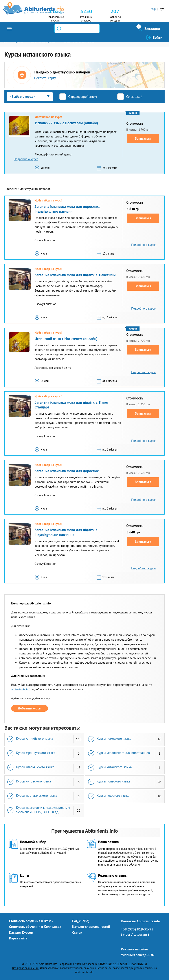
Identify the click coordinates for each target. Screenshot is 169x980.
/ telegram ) (140, 934)
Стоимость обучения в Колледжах (35, 927)
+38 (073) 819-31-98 (137, 929)
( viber (126, 934)
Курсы (18, 41)
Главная (6, 41)
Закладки (129, 29)
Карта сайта (18, 938)
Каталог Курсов (21, 932)
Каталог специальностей (91, 927)
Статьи (77, 932)
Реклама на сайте (135, 949)
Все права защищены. (25, 968)
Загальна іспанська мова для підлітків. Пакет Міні (75, 275)
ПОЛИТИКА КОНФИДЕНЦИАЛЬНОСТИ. (124, 964)
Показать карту (45, 78)
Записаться (143, 138)
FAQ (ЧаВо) (81, 921)
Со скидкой (134, 97)
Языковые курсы (43, 41)
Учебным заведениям (138, 955)
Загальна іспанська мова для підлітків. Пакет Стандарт (72, 405)
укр (153, 9)
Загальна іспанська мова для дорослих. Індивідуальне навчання (67, 209)
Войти (157, 29)
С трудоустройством (83, 97)
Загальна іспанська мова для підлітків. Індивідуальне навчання (66, 532)
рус (162, 9)
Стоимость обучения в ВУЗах (31, 921)
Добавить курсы (30, 708)
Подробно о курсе (26, 159)
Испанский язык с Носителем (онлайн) (66, 123)
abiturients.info (21, 689)
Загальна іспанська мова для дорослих (67, 471)
